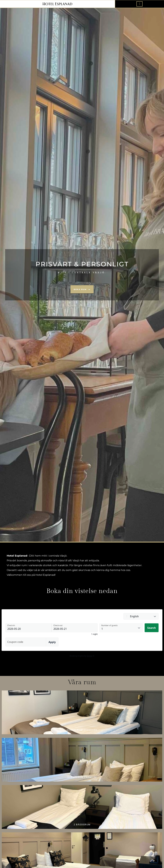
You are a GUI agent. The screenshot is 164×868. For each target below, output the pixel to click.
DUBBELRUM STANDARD (82, 730)
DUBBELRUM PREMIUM (82, 777)
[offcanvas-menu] (139, 4)
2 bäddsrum (82, 825)
